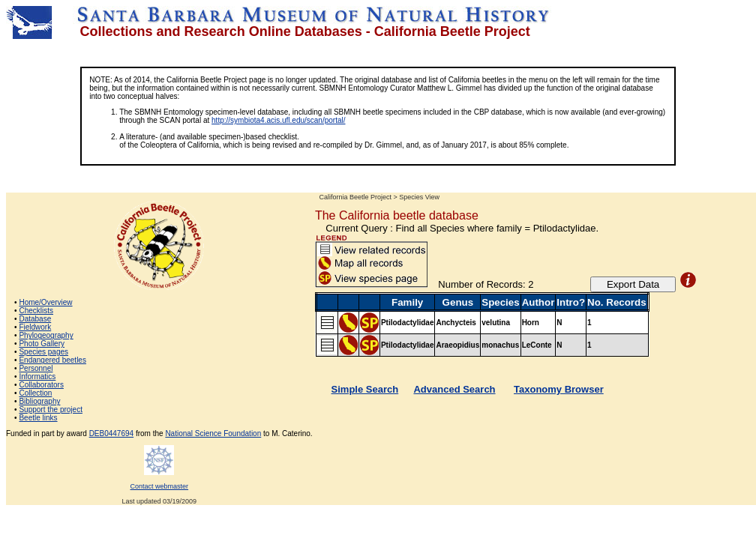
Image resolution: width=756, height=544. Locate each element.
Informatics (37, 377)
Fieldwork (35, 327)
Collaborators (41, 385)
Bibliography (39, 401)
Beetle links (38, 418)
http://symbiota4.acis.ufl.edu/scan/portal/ (278, 120)
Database (35, 319)
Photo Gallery (42, 344)
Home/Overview (45, 302)
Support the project (51, 409)
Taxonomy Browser (559, 389)
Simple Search (365, 389)
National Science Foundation (213, 433)
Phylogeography (46, 335)
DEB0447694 (112, 433)
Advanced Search (454, 389)
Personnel (36, 368)
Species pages (43, 352)
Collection (35, 393)
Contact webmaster (160, 486)
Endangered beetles (52, 360)
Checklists (36, 311)
